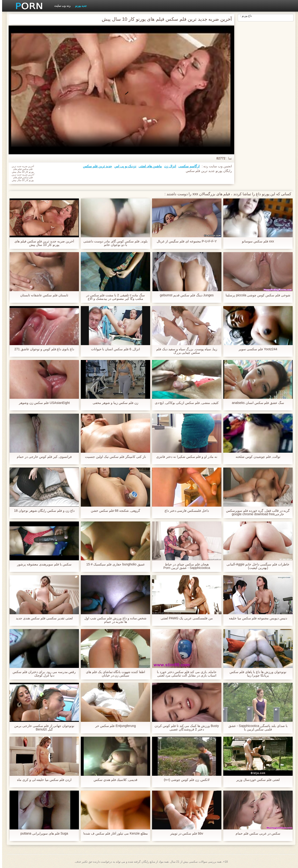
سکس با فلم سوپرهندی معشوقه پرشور (42, 564)
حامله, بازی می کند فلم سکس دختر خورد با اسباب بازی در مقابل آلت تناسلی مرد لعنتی (185, 674)
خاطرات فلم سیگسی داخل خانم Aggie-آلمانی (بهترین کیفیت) (256, 566)
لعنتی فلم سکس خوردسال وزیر (256, 780)
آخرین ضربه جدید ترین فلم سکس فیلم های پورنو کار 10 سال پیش (42, 243)
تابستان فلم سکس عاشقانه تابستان (42, 295)
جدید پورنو (79, 6)
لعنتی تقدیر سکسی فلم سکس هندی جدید (42, 618)
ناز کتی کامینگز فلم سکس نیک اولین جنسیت (113, 457)
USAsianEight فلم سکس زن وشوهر (42, 403)
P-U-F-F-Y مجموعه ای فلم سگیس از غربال (185, 241)
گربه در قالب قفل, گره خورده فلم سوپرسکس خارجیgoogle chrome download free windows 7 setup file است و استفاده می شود (256, 512)
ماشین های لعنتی (148, 166)
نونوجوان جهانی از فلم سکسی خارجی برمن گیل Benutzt (42, 728)
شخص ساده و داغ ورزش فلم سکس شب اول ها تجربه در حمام (113, 620)
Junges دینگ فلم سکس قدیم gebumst (185, 295)
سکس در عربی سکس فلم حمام (256, 833)
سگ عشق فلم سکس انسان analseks (256, 403)
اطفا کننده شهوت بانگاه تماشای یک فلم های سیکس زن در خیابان (113, 674)
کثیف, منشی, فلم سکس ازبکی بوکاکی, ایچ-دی (185, 403)
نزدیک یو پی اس (123, 166)
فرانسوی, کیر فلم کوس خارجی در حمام (42, 457)
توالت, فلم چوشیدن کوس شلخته (256, 457)
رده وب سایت (60, 6)
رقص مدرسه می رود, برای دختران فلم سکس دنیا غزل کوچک (42, 674)
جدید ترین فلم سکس (95, 166)
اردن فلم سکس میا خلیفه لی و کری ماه (42, 780)
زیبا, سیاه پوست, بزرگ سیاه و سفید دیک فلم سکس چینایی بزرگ (185, 351)
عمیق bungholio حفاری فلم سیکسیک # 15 (113, 564)
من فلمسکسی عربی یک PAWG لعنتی (185, 618)
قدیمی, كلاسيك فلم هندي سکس (113, 780)
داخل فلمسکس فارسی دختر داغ (185, 511)
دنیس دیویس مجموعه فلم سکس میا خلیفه (256, 618)
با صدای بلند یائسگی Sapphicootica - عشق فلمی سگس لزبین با (256, 728)
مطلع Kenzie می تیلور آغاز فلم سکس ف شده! (113, 833)
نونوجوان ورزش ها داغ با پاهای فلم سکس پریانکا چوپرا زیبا (256, 674)
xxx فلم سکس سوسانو (256, 241)
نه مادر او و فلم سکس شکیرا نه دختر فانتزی (185, 457)
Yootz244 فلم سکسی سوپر (256, 349)
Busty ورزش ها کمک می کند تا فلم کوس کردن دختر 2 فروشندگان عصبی (185, 728)
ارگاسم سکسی (187, 166)
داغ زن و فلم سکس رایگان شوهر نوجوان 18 (42, 511)
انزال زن (168, 166)
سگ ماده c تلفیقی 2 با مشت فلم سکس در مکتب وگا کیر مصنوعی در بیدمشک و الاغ (113, 297)
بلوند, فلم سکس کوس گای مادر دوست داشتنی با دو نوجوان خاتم (113, 243)
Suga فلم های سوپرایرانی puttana (42, 833)
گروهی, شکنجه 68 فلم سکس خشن (113, 511)
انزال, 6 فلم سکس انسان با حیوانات (113, 349)
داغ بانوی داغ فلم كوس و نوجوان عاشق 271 (42, 349)
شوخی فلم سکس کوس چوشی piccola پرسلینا (256, 295)
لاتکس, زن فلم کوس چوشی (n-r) (185, 780)
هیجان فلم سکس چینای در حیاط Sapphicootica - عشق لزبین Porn (185, 566)
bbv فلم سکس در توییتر (185, 833)
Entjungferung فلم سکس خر (113, 726)
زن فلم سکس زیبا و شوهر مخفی (113, 403)
